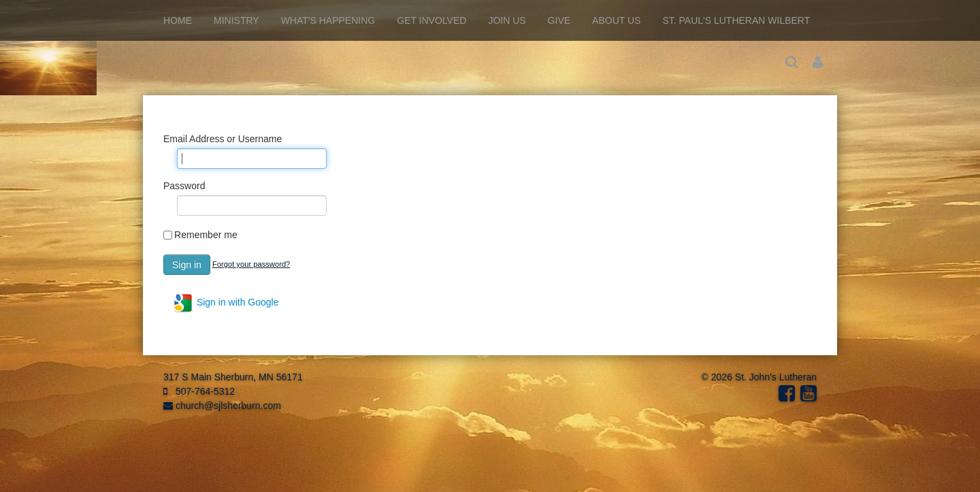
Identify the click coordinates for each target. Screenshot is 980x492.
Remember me (206, 235)
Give (559, 20)
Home (178, 20)
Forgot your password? (251, 264)
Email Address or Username (223, 139)
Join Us (507, 20)
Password (184, 186)
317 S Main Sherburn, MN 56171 (233, 377)
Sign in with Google (226, 303)
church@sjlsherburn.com (222, 406)
